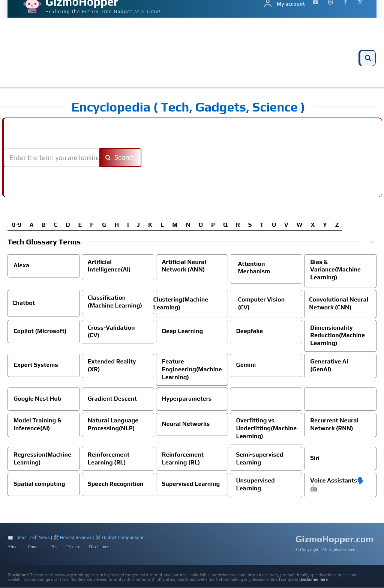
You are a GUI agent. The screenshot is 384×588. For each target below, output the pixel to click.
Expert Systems (36, 365)
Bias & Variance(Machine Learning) (335, 270)
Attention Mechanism (254, 268)
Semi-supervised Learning (259, 458)
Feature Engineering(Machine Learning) (192, 369)
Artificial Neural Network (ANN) (184, 266)
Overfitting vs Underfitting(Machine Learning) (266, 428)
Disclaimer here (313, 580)
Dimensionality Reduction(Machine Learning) (337, 335)
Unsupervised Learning (255, 484)
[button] (368, 58)
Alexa (21, 265)
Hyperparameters (187, 399)
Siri (315, 458)
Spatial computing (39, 484)
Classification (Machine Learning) (115, 302)
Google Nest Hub (37, 399)
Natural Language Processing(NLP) (113, 424)
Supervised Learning (191, 484)
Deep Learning (183, 331)
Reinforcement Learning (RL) (109, 458)
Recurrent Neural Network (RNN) (334, 424)
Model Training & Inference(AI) (37, 424)
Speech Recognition (116, 484)
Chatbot (24, 303)
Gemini (246, 365)
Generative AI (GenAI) (329, 365)
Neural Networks (186, 424)
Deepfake (249, 331)
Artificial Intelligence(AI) (109, 266)
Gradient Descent (112, 399)
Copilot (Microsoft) (40, 331)
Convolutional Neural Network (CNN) (339, 303)
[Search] (120, 158)
